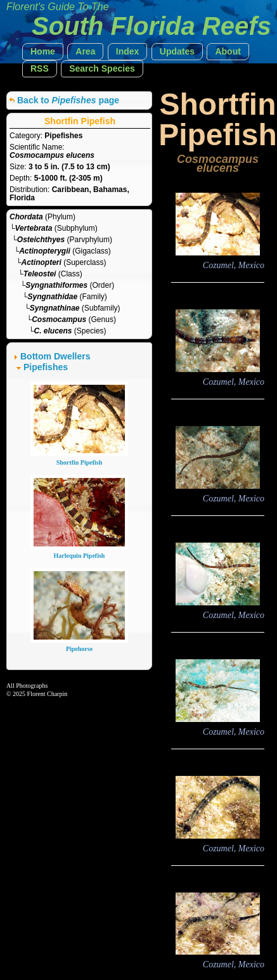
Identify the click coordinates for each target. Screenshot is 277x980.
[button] (43, 52)
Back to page (68, 100)
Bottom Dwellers (55, 356)
